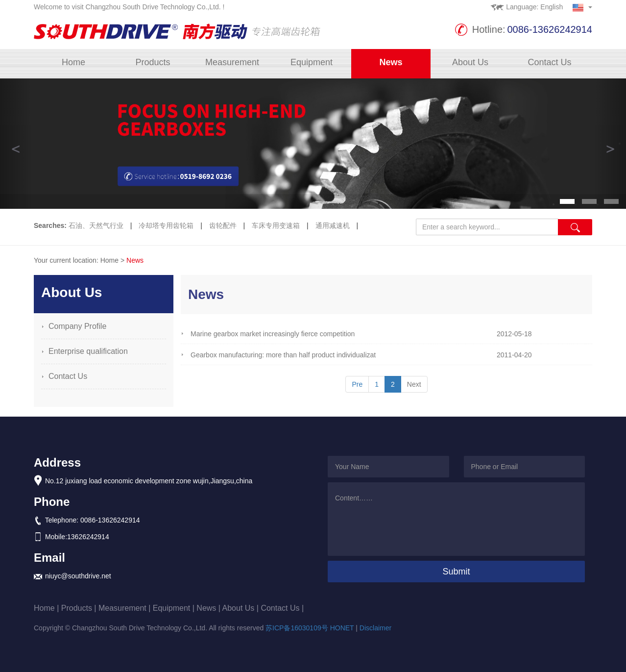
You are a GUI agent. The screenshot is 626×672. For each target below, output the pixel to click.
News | (209, 608)
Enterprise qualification (88, 351)
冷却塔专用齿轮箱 (167, 225)
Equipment (312, 62)
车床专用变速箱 (277, 225)
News (391, 62)
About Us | (242, 608)
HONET (342, 628)
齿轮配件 (224, 225)
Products (153, 62)
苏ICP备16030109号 (297, 628)
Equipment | (175, 608)
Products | (80, 608)
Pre (357, 384)
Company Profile (77, 326)
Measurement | (126, 608)
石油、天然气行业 (97, 225)
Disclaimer (375, 628)
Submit (456, 572)
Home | (48, 608)
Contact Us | (282, 608)
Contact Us (549, 62)
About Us (470, 62)
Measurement (232, 62)
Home (73, 62)
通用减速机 (334, 225)
